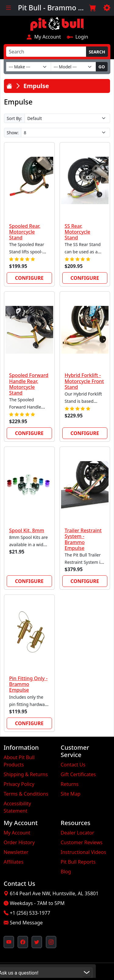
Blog (66, 872)
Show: (13, 133)
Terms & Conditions (26, 794)
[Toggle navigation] (8, 8)
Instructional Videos (84, 852)
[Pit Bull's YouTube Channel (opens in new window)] (9, 942)
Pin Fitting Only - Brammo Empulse (28, 684)
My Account (43, 37)
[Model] (73, 67)
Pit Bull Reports (78, 862)
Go (102, 67)
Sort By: (14, 118)
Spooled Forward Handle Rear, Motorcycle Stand (29, 384)
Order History (19, 842)
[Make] (29, 67)
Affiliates (14, 862)
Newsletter (16, 852)
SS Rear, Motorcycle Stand (78, 232)
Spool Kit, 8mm (27, 530)
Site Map (71, 794)
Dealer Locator (78, 833)
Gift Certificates (78, 774)
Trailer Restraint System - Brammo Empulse (83, 539)
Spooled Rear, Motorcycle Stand (25, 232)
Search (97, 52)
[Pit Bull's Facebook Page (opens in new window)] (23, 942)
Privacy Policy (19, 784)
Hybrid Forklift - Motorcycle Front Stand (84, 381)
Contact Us (73, 765)
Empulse (36, 86)
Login (77, 37)
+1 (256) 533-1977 (30, 913)
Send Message (26, 923)
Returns (70, 784)
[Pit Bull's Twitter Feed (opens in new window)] (37, 942)
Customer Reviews (82, 842)
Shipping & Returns (26, 774)
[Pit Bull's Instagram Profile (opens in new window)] (51, 942)
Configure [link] (29, 278)
